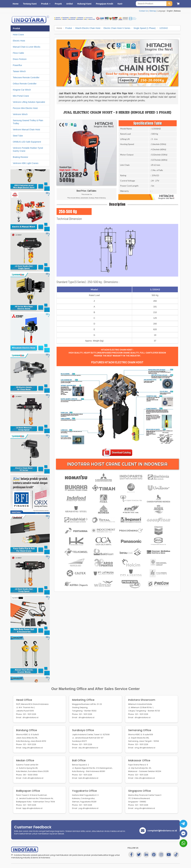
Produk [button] (46, 4)
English (170, 11)
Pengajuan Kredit (105, 4)
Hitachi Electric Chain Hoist (88, 28)
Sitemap (153, 11)
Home (16, 4)
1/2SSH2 (163, 28)
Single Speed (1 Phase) (145, 28)
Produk (69, 28)
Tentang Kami (30, 4)
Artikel (70, 4)
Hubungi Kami (84, 4)
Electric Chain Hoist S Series (117, 28)
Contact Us (143, 11)
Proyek (58, 4)
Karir (120, 4)
